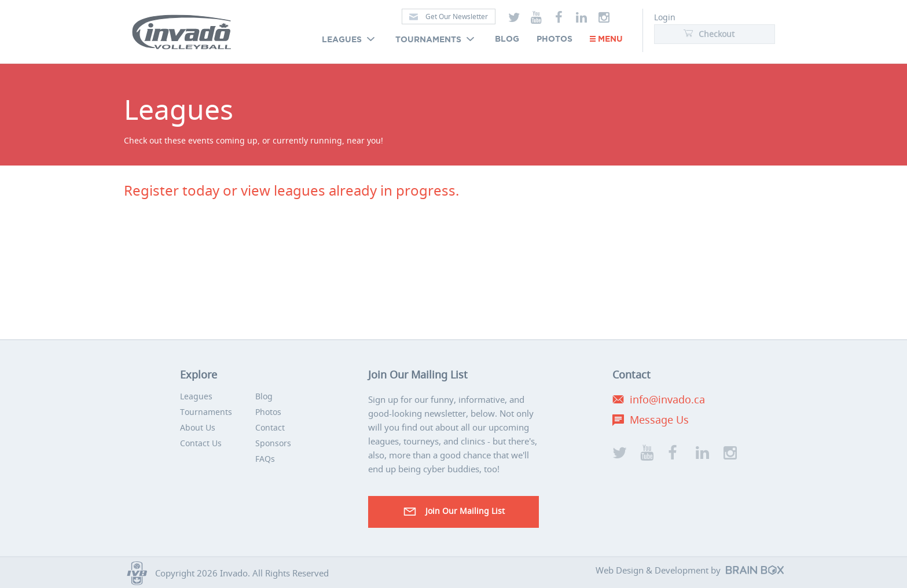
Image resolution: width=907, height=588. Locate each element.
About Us (198, 427)
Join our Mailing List (454, 512)
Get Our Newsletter (449, 16)
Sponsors (273, 443)
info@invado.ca (667, 399)
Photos (555, 39)
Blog (507, 39)
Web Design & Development (652, 570)
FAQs (265, 459)
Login (665, 17)
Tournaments (436, 40)
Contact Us (201, 443)
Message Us (659, 420)
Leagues (350, 40)
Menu (606, 39)
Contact (270, 427)
